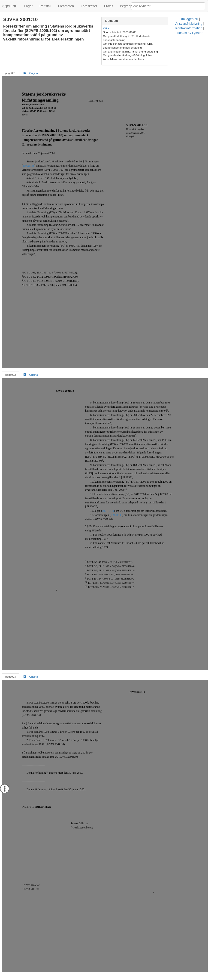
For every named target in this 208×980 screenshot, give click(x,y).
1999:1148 (29, 162)
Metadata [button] (133, 21)
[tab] (164, 21)
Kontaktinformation (115, 974)
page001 (11, 69)
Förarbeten (66, 6)
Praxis (109, 6)
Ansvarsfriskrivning (86, 974)
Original (31, 69)
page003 (11, 673)
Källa (127, 28)
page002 (11, 371)
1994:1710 (108, 507)
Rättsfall (45, 6)
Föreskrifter (89, 6)
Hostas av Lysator (144, 974)
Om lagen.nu (60, 974)
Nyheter (145, 6)
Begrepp (126, 6)
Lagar (28, 6)
